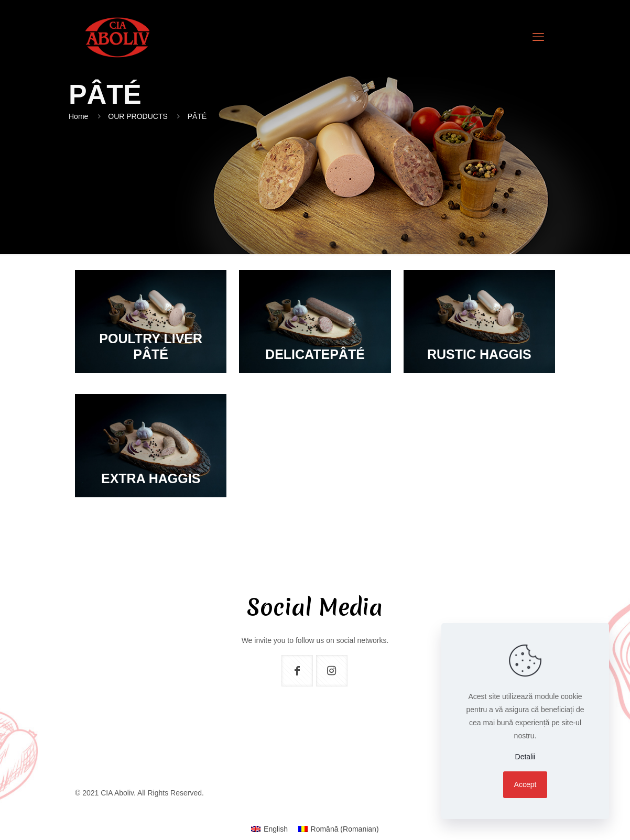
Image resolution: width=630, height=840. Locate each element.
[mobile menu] (538, 37)
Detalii (525, 757)
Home (78, 116)
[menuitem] (269, 829)
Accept (525, 784)
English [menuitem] (276, 829)
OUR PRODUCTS (138, 116)
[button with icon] (297, 671)
